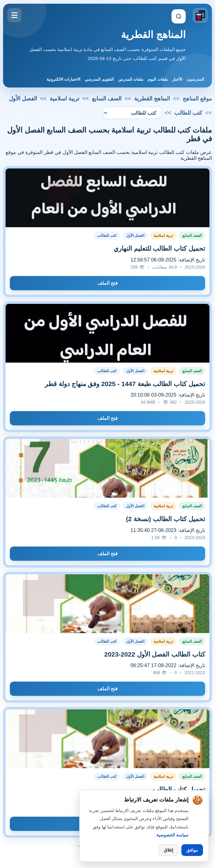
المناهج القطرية (153, 35)
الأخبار (177, 79)
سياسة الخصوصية (172, 835)
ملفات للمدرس (131, 79)
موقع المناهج (197, 99)
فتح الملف (107, 283)
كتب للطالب (107, 236)
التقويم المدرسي (99, 79)
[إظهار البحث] (179, 16)
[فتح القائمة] (14, 15)
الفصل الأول (23, 99)
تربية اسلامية (64, 99)
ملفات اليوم (158, 79)
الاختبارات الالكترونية (64, 79)
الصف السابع (107, 99)
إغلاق (168, 850)
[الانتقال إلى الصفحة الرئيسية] (200, 15)
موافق (192, 850)
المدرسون (195, 79)
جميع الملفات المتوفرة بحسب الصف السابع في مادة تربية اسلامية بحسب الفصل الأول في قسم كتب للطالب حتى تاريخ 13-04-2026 (107, 54)
